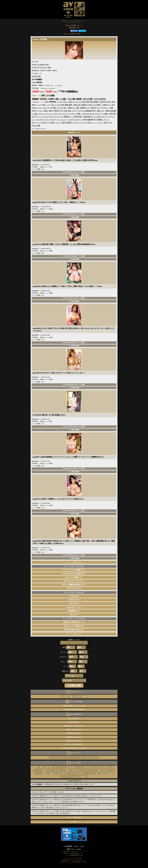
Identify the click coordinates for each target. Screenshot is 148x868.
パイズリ (60, 102)
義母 (76, 117)
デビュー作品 (88, 99)
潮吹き (34, 105)
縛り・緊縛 (68, 108)
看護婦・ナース (103, 120)
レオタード (79, 120)
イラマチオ (81, 111)
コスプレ (60, 108)
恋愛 (39, 126)
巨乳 (47, 102)
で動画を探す (74, 588)
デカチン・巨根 (107, 108)
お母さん (90, 123)
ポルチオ (96, 114)
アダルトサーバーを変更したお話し (51, 792)
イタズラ (71, 120)
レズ (73, 117)
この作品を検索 (74, 175)
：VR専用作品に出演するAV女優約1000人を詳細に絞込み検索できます (63, 784)
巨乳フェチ (73, 102)
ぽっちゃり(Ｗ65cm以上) (74, 744)
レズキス (83, 123)
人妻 (101, 102)
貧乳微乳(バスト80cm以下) (74, 726)
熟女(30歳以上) (74, 722)
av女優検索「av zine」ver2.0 (74, 846)
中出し (66, 102)
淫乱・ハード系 (48, 105)
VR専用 (51, 99)
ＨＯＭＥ (74, 822)
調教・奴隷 (73, 105)
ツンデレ (76, 123)
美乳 (104, 102)
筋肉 (86, 767)
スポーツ (104, 117)
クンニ (48, 123)
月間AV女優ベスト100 (74, 706)
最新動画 (35, 99)
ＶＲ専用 (64, 696)
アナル (51, 117)
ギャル (56, 117)
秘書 (89, 117)
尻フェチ (98, 108)
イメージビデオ (100, 99)
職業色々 (67, 117)
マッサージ (72, 114)
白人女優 (79, 773)
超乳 (88, 102)
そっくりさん (53, 770)
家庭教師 (89, 111)
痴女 (84, 102)
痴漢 (53, 123)
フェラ (39, 105)
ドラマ (74, 111)
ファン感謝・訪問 (106, 114)
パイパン (58, 123)
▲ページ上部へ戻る (74, 562)
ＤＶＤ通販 (50, 95)
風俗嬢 (84, 696)
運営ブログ (71, 849)
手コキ (61, 111)
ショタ (61, 117)
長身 (72, 767)
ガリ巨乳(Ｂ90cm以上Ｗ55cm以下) (74, 748)
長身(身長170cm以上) (74, 737)
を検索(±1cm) (74, 622)
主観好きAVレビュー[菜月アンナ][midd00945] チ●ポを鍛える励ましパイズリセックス (70, 796)
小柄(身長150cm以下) (74, 733)
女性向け (84, 776)
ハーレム (39, 773)
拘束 (54, 108)
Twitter (79, 849)
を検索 (74, 626)
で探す (74, 570)
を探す (74, 600)
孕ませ (65, 773)
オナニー (42, 114)
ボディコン (36, 123)
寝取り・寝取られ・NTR (106, 105)
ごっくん (42, 117)
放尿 (63, 123)
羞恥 (51, 111)
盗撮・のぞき (82, 114)
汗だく (57, 114)
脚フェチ (92, 767)
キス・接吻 (105, 111)
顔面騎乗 (90, 120)
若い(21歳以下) (74, 719)
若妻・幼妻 (83, 117)
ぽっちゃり (64, 114)
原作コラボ (108, 123)
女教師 (83, 105)
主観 (57, 99)
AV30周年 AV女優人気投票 (74, 709)
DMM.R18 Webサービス (77, 855)
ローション (50, 114)
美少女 (109, 102)
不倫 (33, 111)
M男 (85, 120)
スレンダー (43, 108)
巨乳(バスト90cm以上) (74, 730)
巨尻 (115, 114)
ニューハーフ (88, 773)
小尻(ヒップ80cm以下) (74, 741)
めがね (34, 126)
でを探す (74, 574)
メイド (101, 123)
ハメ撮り (63, 99)
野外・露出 (96, 111)
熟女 (63, 105)
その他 (43, 123)
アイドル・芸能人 (42, 111)
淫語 (113, 102)
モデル (86, 770)
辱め (92, 102)
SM (113, 770)
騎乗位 (96, 102)
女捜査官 (69, 123)
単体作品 (109, 773)
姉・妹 (90, 114)
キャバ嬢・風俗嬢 (75, 99)
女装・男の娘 (100, 773)
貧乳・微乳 (39, 767)
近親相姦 (113, 111)
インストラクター (50, 120)
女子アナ (35, 117)
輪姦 (67, 105)
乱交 (79, 105)
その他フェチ (91, 105)
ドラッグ (111, 117)
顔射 (93, 108)
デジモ (80, 102)
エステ (88, 108)
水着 (66, 111)
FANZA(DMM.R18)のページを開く (74, 172)
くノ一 (96, 123)
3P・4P (50, 108)
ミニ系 (66, 767)
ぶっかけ (58, 105)
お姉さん (35, 108)
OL (47, 117)
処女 (105, 767)
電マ (95, 120)
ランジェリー (62, 120)
